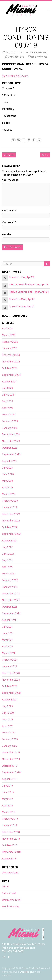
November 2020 (11, 680)
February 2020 (10, 739)
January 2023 (9, 507)
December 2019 (11, 753)
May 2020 (7, 719)
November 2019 (11, 759)
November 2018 (11, 839)
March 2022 (9, 574)
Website (7, 234)
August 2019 (9, 779)
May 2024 (7, 401)
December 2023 (11, 434)
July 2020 (7, 706)
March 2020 (9, 733)
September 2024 (11, 375)
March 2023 (9, 494)
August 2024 (9, 381)
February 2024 (10, 421)
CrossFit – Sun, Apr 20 (21, 306)
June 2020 (8, 713)
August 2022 (9, 540)
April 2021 (8, 646)
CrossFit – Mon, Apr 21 (22, 299)
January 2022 (9, 587)
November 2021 (11, 600)
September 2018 (11, 852)
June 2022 (8, 554)
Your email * (9, 222)
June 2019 (8, 792)
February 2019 (10, 819)
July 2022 (7, 547)
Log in (5, 887)
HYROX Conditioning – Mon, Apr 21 (29, 292)
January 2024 (9, 428)
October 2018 (10, 845)
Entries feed (9, 893)
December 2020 (11, 673)
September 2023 (11, 454)
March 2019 (9, 812)
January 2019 (9, 825)
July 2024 (7, 388)
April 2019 (8, 806)
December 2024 (11, 355)
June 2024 (8, 395)
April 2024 (8, 408)
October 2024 (10, 368)
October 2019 (10, 766)
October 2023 (10, 448)
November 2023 (11, 441)
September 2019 (11, 772)
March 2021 (9, 653)
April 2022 (8, 567)
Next (45, 155)
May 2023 (7, 481)
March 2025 (9, 335)
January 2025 (9, 348)
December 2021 (11, 594)
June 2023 (8, 474)
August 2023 (9, 461)
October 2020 (10, 686)
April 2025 (8, 328)
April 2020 (8, 726)
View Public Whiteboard (15, 76)
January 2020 (9, 746)
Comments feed (11, 900)
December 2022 (11, 514)
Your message (10, 180)
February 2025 (10, 342)
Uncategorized (16, 57)
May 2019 (7, 799)
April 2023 (8, 487)
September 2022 (11, 534)
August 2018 (9, 858)
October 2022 (10, 527)
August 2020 (9, 699)
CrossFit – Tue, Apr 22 (21, 277)
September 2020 (11, 693)
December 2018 (11, 832)
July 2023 (7, 468)
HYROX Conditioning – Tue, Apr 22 (28, 284)
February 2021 (10, 660)
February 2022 (10, 580)
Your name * (9, 210)
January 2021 (9, 666)
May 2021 (7, 640)
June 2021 (8, 633)
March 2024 (9, 415)
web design (26, 972)
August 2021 (9, 620)
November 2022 (11, 521)
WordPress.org (10, 907)
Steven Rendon (38, 52)
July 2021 (7, 627)
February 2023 (10, 501)
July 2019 (7, 786)
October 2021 (10, 607)
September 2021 (11, 613)
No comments (39, 57)
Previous (9, 155)
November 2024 (11, 362)
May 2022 (7, 560)
